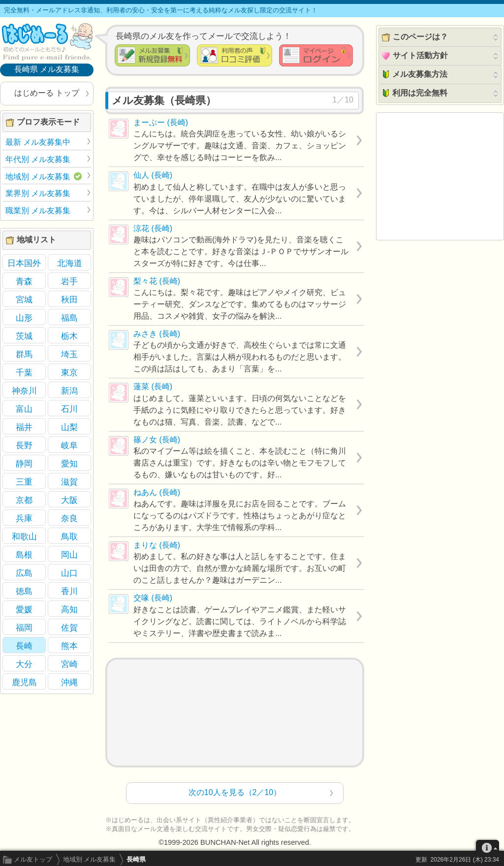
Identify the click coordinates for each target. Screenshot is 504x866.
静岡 (24, 464)
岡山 (69, 555)
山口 (69, 573)
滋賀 (69, 482)
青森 (24, 281)
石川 (69, 409)
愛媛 (24, 609)
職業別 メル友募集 (38, 211)
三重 (24, 482)
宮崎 (69, 664)
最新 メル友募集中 (38, 142)
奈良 (69, 518)
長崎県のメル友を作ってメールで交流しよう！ (204, 36)
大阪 (69, 500)
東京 (69, 372)
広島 (24, 573)
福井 (24, 427)
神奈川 (24, 391)
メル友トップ (33, 859)
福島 (69, 318)
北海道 (70, 263)
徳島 (24, 591)
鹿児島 (24, 682)
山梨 (69, 427)
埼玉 (69, 354)
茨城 (24, 336)
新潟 (69, 391)
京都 (24, 500)
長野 (24, 445)
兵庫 (24, 518)
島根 (24, 555)
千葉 (24, 372)
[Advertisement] (235, 713)
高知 (69, 609)
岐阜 (69, 445)
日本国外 (24, 263)
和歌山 (24, 536)
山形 (24, 318)
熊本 (69, 646)
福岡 (24, 628)
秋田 (69, 300)
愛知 (69, 464)
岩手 (69, 281)
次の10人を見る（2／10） (235, 792)
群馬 (24, 354)
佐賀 (69, 628)
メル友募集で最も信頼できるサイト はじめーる (47, 41)
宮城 (24, 300)
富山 (24, 409)
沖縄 (69, 682)
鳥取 (69, 536)
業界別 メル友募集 (38, 193)
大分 (24, 664)
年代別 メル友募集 (38, 159)
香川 (69, 591)
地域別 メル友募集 (90, 859)
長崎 (24, 646)
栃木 (69, 336)
